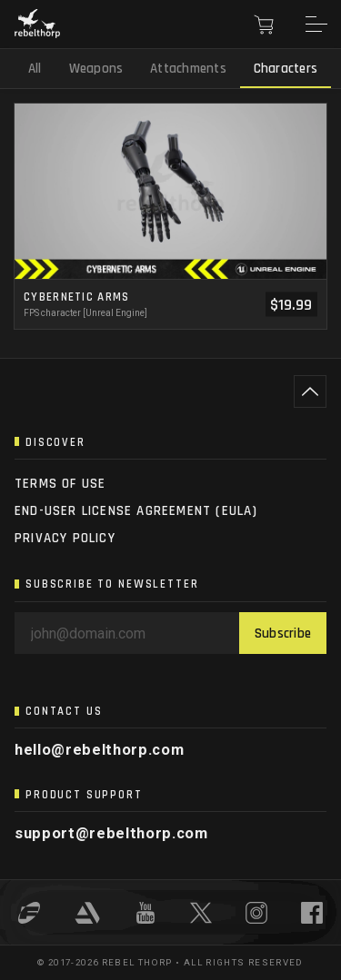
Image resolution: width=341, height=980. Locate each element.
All (35, 69)
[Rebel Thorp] (37, 25)
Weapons (96, 69)
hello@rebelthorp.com (99, 750)
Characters (286, 69)
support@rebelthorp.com (111, 833)
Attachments (188, 69)
